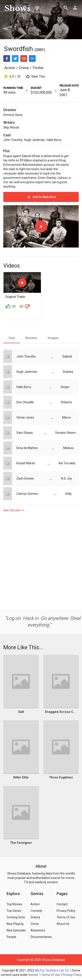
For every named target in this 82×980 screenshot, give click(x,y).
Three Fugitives (61, 777)
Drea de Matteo (27, 448)
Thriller (38, 68)
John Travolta (13, 140)
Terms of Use (51, 975)
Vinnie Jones (25, 417)
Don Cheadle (25, 402)
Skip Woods (11, 127)
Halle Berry (54, 140)
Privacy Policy (72, 975)
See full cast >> (14, 510)
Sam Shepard (26, 433)
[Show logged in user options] (75, 8)
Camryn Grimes (27, 494)
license (33, 975)
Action (10, 68)
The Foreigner (21, 843)
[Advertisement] (41, 562)
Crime (24, 68)
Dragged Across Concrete (61, 712)
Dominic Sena (13, 115)
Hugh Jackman (34, 140)
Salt (21, 712)
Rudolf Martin (26, 463)
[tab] (12, 338)
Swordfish (18, 49)
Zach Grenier (25, 478)
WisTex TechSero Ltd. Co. (52, 970)
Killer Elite (21, 777)
